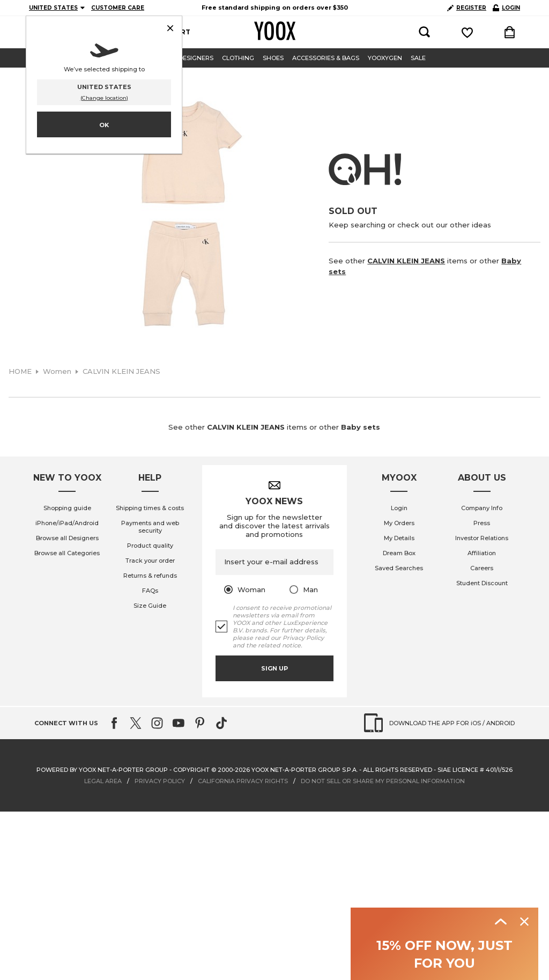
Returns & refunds (150, 576)
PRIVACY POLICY (160, 781)
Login (399, 508)
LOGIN (506, 8)
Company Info (482, 508)
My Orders (399, 523)
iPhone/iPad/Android (67, 523)
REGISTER (467, 8)
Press (482, 523)
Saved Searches (399, 568)
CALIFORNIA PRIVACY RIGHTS (243, 781)
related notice (279, 645)
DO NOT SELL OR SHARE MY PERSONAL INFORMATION (383, 781)
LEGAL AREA (103, 781)
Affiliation (482, 553)
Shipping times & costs (150, 508)
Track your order (150, 561)
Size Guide (150, 606)
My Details (399, 538)
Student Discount (482, 583)
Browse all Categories (67, 553)
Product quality (150, 546)
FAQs (150, 591)
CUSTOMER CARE (118, 8)
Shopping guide (67, 508)
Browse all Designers (67, 538)
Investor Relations (482, 538)
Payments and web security (150, 527)
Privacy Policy (303, 638)
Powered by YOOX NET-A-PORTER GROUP (102, 770)
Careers (482, 568)
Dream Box (399, 553)
